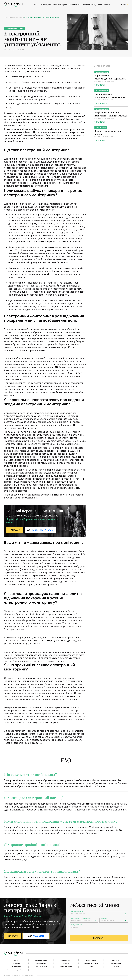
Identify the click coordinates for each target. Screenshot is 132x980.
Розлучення (116, 959)
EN (121, 5)
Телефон (104, 919)
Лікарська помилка (41, 966)
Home (6, 17)
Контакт (106, 5)
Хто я (35, 5)
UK (127, 5)
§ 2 (78, 373)
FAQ (11, 108)
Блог (100, 5)
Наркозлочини (66, 959)
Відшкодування (74, 5)
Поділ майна (16, 963)
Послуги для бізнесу (89, 5)
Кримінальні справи (60, 5)
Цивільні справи (45, 5)
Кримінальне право (16, 17)
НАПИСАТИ (16, 530)
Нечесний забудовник (91, 963)
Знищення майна (116, 963)
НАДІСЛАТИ (99, 940)
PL (124, 5)
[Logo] (13, 5)
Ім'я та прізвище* (77, 912)
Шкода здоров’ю (16, 966)
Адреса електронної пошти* (81, 919)
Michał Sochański (11, 50)
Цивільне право (101, 129)
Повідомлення (76, 926)
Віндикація (66, 963)
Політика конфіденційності (16, 970)
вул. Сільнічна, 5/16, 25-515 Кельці (24, 916)
